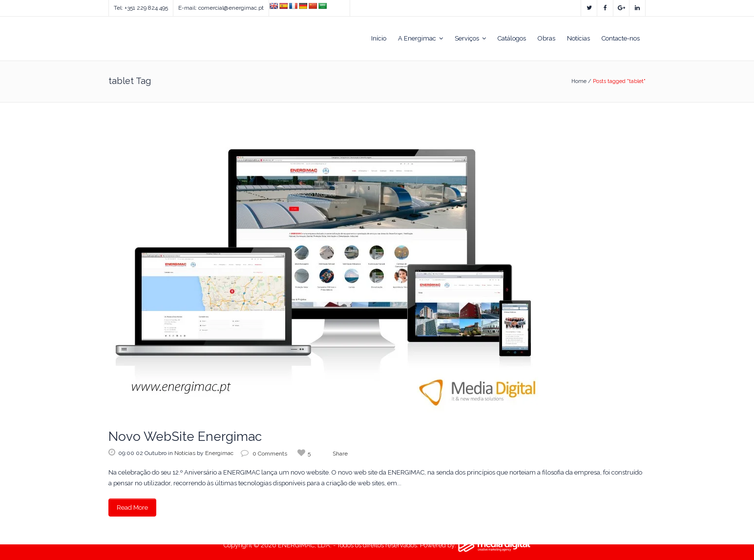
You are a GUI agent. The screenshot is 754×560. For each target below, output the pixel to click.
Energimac (219, 453)
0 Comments (264, 454)
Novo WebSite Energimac (185, 436)
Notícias (185, 453)
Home (579, 81)
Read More (132, 508)
